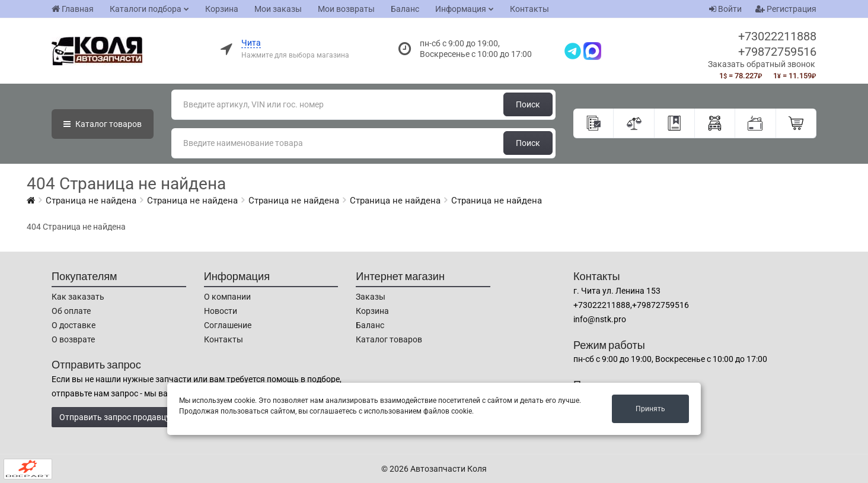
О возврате (73, 339)
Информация (461, 9)
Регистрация (786, 9)
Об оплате (71, 311)
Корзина (222, 9)
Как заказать (78, 297)
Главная (73, 9)
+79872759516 (777, 52)
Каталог (103, 124)
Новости (221, 311)
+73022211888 (777, 36)
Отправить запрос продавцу (115, 417)
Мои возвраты (346, 9)
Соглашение (228, 325)
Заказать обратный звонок (762, 64)
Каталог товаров (389, 339)
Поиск (528, 104)
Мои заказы (278, 9)
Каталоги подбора (146, 9)
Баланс (405, 9)
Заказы (371, 297)
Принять (650, 409)
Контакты (529, 9)
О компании (227, 297)
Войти (725, 9)
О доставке (74, 325)
